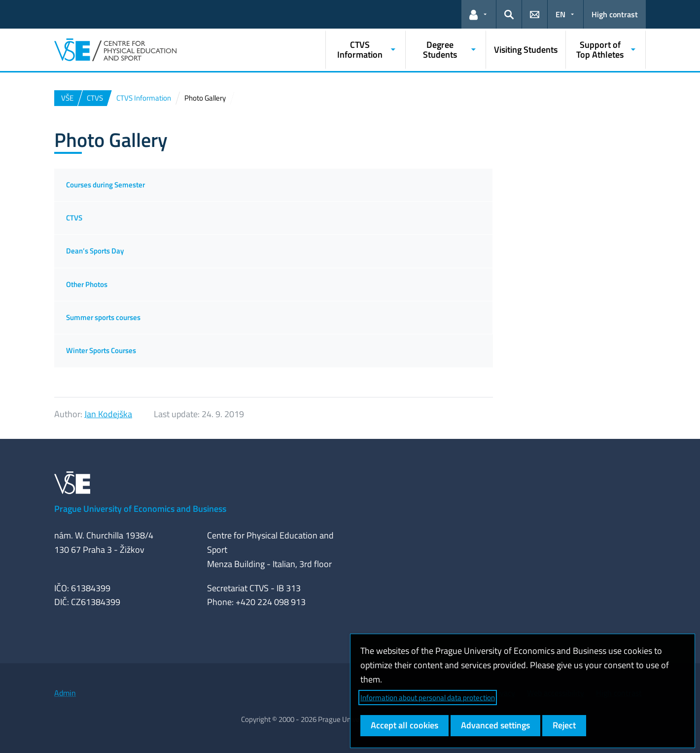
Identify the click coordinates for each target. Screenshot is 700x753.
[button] (479, 14)
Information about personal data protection (428, 698)
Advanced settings (495, 725)
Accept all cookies (404, 725)
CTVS (74, 218)
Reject (564, 725)
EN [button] (560, 14)
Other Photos (87, 284)
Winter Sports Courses (101, 350)
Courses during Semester (105, 185)
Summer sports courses (103, 317)
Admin (65, 693)
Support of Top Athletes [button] (600, 50)
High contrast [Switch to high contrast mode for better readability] (615, 14)
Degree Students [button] (440, 50)
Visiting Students (526, 50)
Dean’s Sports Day (95, 251)
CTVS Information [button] (360, 50)
